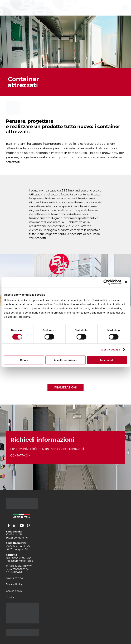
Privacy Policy (14, 584)
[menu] (125, 8)
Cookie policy (14, 591)
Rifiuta (24, 360)
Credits (10, 598)
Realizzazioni (66, 388)
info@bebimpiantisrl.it (19, 561)
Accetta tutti (107, 360)
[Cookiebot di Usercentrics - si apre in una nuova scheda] (106, 282)
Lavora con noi (15, 578)
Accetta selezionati (65, 360)
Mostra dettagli (111, 350)
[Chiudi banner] (126, 282)
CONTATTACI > (20, 456)
